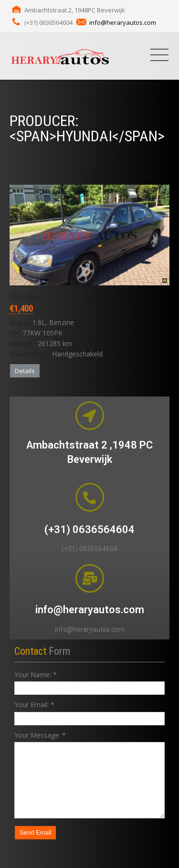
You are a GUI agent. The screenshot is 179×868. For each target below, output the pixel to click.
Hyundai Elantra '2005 (47, 296)
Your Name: (36, 675)
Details (25, 371)
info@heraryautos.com (123, 22)
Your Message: (40, 735)
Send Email (35, 832)
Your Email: (34, 705)
